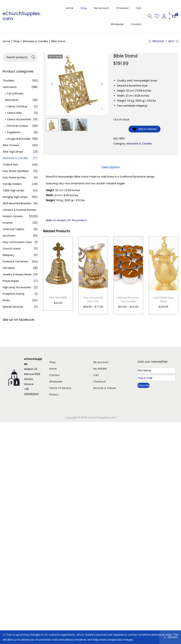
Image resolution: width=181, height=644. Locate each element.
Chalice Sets (11, 165)
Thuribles (8, 81)
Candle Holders (12, 184)
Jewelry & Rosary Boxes (17, 274)
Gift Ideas (9, 268)
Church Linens (12, 249)
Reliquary (8, 255)
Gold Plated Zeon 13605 (163, 299)
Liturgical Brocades (19, 139)
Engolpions (14, 132)
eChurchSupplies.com (22, 16)
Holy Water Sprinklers (16, 171)
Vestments (10, 87)
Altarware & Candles (35, 41)
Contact (55, 375)
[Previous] (52, 84)
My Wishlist (100, 369)
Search (33, 57)
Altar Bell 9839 (58, 298)
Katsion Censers (13, 216)
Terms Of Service (60, 388)
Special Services (13, 307)
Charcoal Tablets (13, 229)
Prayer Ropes (11, 281)
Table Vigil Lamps (13, 190)
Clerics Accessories (19, 119)
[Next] (102, 84)
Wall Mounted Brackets (17, 203)
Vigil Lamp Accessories (17, 287)
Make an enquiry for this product (66, 220)
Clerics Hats (14, 113)
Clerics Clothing (17, 106)
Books (6, 300)
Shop (16, 41)
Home (6, 41)
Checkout (99, 382)
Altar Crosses (11, 145)
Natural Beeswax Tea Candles (128, 299)
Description (111, 167)
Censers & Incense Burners (20, 210)
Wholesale (56, 382)
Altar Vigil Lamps (13, 152)
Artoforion (9, 236)
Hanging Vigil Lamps (15, 197)
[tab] (111, 167)
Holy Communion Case (17, 242)
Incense (8, 223)
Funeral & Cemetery (15, 262)
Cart (96, 375)
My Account (101, 362)
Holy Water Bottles (14, 178)
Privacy (54, 395)
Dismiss (170, 637)
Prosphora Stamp (14, 294)
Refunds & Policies (105, 388)
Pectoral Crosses (18, 126)
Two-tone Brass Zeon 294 (93, 299)
